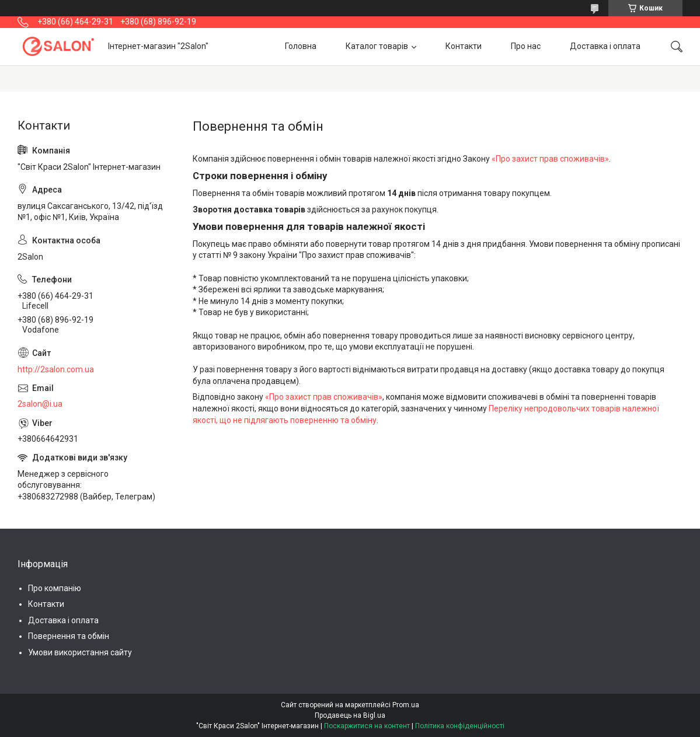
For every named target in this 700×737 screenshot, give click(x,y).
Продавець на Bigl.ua (350, 715)
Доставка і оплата (605, 46)
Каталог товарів (377, 46)
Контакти (464, 46)
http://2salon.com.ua (56, 369)
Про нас (526, 46)
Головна (301, 46)
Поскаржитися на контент (367, 726)
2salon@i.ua (40, 404)
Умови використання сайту (80, 652)
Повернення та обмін (69, 636)
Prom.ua (406, 705)
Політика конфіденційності (460, 726)
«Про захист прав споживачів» (550, 159)
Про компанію (55, 588)
